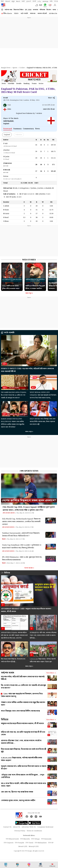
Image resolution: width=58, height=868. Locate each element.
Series (41, 84)
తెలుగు (18, 1)
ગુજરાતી (29, 1)
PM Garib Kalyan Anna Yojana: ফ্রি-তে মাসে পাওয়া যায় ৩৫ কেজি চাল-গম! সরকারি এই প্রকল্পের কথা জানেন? (14, 395)
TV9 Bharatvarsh (12, 839)
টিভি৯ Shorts (8, 14)
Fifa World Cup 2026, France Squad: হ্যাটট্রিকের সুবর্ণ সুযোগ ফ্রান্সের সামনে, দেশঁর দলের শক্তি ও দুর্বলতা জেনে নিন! (29, 509)
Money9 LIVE (34, 847)
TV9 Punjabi (19, 843)
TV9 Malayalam (41, 843)
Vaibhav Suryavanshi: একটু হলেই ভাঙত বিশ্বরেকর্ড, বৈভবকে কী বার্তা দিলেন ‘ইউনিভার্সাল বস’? (21, 535)
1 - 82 (19, 194)
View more (51, 673)
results (19, 84)
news (4, 84)
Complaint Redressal (45, 827)
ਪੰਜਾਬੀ (34, 1)
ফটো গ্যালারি (24, 14)
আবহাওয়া (33, 14)
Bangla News (6, 68)
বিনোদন (49, 10)
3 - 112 (6, 197)
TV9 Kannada (46, 839)
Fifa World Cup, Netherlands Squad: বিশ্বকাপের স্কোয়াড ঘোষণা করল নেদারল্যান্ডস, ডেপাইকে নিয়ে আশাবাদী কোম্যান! (21, 522)
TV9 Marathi (25, 839)
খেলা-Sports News (29, 471)
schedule (11, 84)
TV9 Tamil (29, 843)
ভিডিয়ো (5, 720)
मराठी (23, 1)
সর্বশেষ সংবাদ (8, 673)
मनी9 (51, 1)
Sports (15, 68)
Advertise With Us (29, 827)
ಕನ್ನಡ (13, 1)
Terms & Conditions (34, 831)
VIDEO (16, 14)
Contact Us (7, 827)
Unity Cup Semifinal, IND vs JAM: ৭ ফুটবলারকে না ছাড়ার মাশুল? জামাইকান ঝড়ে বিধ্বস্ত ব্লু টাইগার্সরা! (22, 546)
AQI (41, 5)
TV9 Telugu (35, 839)
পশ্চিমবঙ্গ (42, 10)
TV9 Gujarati (9, 843)
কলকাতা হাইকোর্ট (42, 14)
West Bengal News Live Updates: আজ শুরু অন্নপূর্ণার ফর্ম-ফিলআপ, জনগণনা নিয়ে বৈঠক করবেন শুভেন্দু (43, 395)
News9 (8, 1)
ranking (27, 84)
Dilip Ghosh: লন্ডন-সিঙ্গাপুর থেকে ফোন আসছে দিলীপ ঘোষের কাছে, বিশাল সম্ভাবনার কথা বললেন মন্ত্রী (43, 422)
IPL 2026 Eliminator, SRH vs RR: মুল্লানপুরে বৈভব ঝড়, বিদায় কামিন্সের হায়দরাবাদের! (22, 559)
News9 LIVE (23, 847)
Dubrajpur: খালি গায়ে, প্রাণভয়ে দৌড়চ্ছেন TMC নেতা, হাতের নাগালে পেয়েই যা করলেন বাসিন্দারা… (43, 635)
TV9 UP (51, 843)
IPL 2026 (28, 10)
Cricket (22, 68)
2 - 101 (36, 194)
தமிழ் (39, 1)
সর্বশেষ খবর (8, 10)
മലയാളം (45, 1)
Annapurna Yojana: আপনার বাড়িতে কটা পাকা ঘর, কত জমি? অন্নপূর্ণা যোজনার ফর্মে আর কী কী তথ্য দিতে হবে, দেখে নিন (14, 635)
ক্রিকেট (4, 539)
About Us (17, 827)
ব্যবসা (54, 10)
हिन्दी (2, 1)
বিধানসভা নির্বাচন (19, 10)
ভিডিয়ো (7, 573)
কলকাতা (35, 10)
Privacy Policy (20, 831)
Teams (34, 84)
